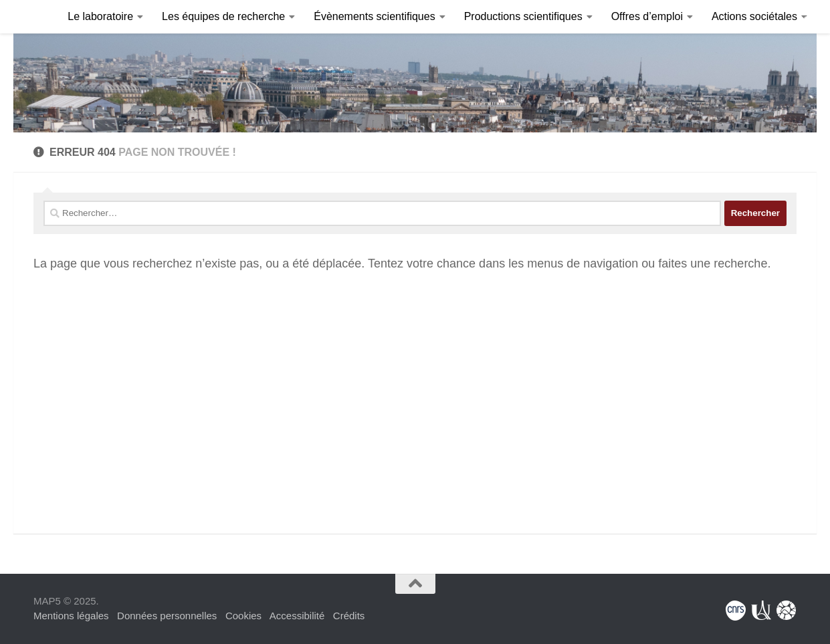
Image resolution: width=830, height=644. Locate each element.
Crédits (349, 616)
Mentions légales (71, 616)
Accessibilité (297, 616)
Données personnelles (167, 616)
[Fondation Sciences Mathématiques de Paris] (787, 611)
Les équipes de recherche (223, 16)
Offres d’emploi (647, 16)
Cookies (243, 616)
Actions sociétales (754, 16)
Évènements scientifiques (374, 16)
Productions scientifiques (523, 16)
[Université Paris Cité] (761, 611)
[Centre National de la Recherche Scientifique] (736, 611)
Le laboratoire (100, 16)
